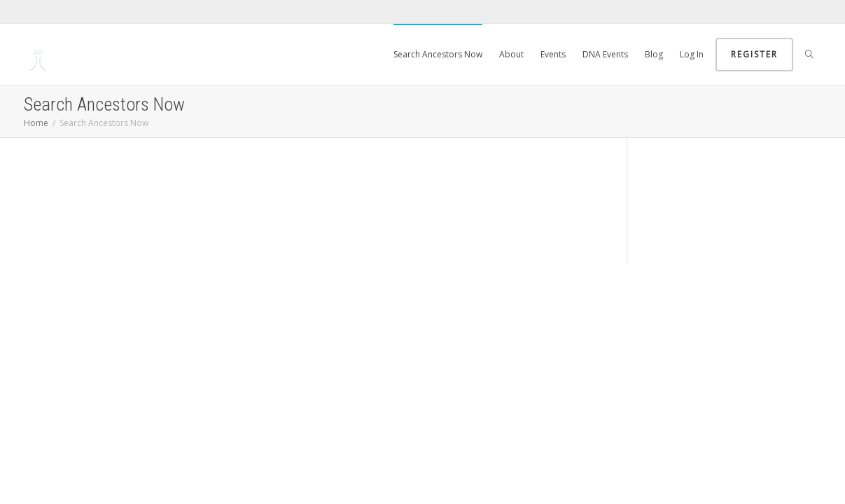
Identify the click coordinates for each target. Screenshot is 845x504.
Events (553, 54)
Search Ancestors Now (438, 54)
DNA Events (605, 54)
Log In (692, 54)
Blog (654, 54)
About (511, 54)
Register (754, 54)
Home (36, 123)
